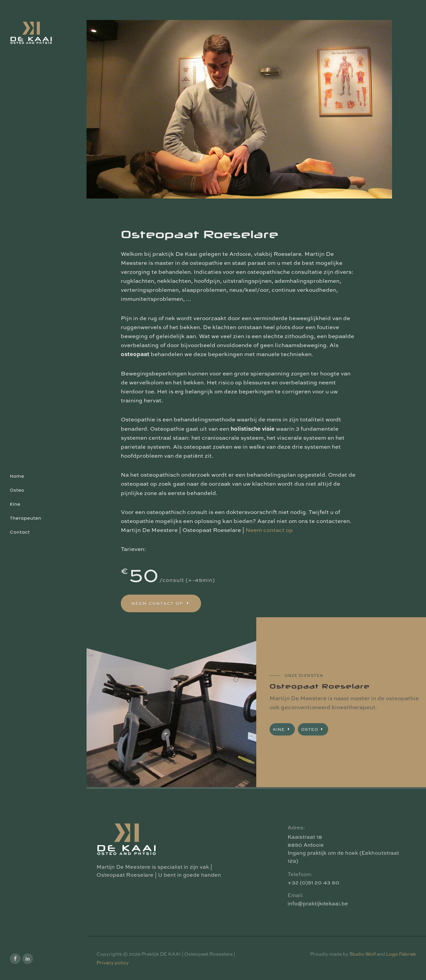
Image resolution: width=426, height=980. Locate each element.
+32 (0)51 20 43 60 (314, 882)
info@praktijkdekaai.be (318, 903)
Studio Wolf (363, 954)
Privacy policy (113, 963)
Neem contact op (269, 530)
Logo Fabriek (401, 954)
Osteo (313, 729)
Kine (282, 729)
